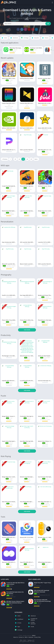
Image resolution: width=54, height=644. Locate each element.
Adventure (14, 38)
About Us (16, 637)
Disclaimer (31, 637)
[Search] (27, 24)
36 (19, 159)
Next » (36, 159)
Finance (45, 38)
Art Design (25, 38)
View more (27, 330)
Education (35, 38)
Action (4, 38)
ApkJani (34, 635)
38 (27, 159)
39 (31, 159)
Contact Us (21, 637)
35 (15, 159)
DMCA (26, 637)
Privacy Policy (37, 637)
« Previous (5, 159)
